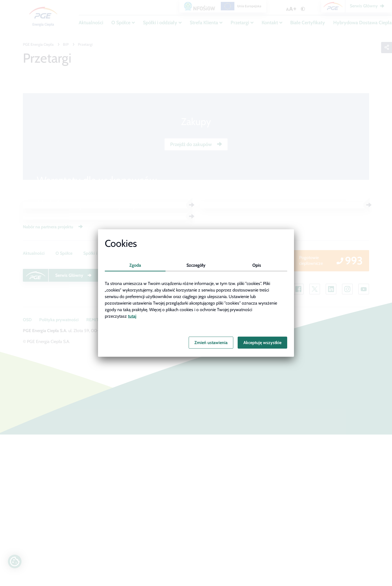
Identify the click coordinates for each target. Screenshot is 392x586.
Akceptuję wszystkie (262, 343)
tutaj (132, 316)
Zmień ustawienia (211, 343)
